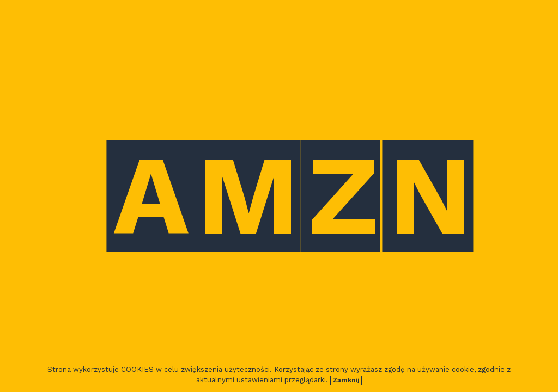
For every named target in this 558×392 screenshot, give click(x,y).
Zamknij (346, 380)
